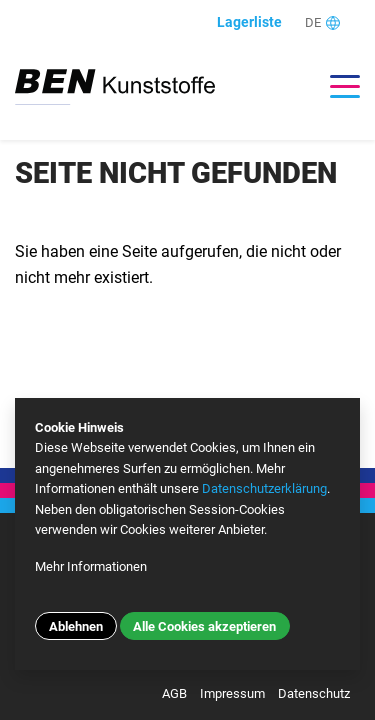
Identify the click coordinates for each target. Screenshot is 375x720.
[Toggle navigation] (335, 86)
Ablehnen (76, 626)
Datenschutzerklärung (264, 488)
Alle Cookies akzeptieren (204, 626)
